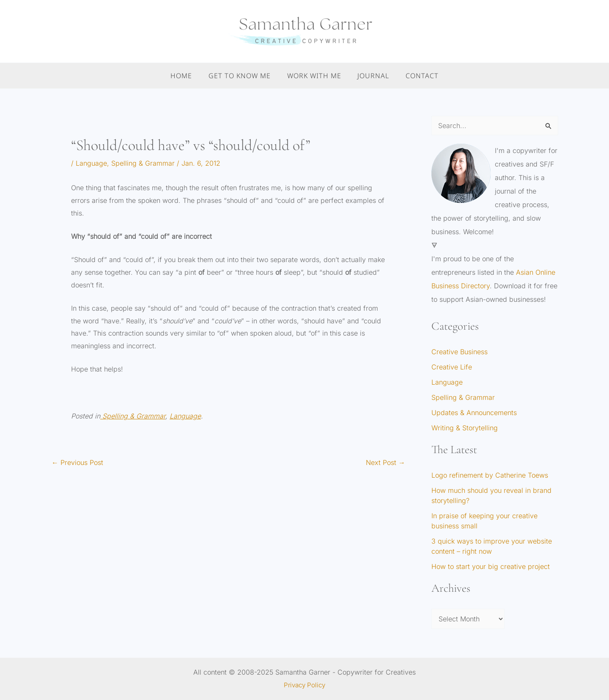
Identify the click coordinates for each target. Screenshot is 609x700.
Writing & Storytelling (465, 428)
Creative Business (459, 352)
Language (91, 163)
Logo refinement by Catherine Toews (490, 475)
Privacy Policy (304, 685)
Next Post (385, 462)
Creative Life (452, 367)
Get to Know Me (243, 76)
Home (187, 76)
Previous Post (77, 462)
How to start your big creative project (491, 566)
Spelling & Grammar (143, 163)
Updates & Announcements (474, 413)
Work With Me (314, 76)
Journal (371, 76)
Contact (417, 76)
